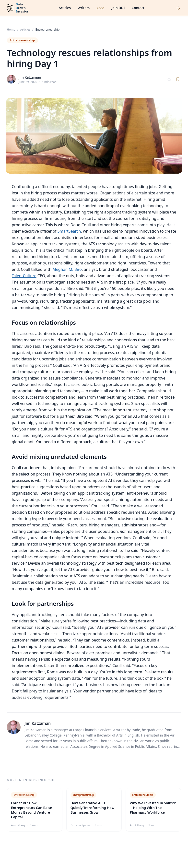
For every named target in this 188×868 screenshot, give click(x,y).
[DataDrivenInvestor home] (17, 8)
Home (11, 30)
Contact (138, 8)
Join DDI (118, 8)
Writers (84, 8)
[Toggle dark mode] (178, 8)
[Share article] (169, 79)
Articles (65, 8)
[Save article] (178, 79)
